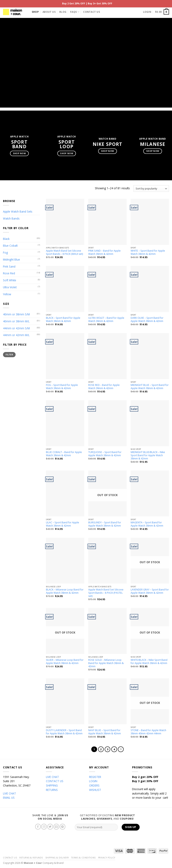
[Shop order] (151, 189)
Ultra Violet (10, 287)
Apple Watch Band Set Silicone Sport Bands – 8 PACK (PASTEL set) (106, 593)
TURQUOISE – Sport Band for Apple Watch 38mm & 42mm (105, 454)
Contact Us (91, 12)
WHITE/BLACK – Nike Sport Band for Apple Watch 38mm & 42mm (149, 662)
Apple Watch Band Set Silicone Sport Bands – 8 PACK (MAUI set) (64, 252)
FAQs (75, 12)
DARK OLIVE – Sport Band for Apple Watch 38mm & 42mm (147, 320)
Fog (5, 253)
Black (6, 239)
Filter (9, 355)
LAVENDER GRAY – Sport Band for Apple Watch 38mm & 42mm (150, 591)
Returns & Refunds (31, 858)
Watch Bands (11, 218)
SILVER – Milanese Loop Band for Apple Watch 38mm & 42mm (65, 662)
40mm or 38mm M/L (16, 321)
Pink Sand (9, 266)
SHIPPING (52, 785)
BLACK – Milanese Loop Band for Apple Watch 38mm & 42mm (65, 591)
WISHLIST (95, 790)
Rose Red (9, 273)
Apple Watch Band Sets (18, 211)
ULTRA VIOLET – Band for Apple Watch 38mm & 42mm (106, 320)
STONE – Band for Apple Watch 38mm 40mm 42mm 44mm (148, 732)
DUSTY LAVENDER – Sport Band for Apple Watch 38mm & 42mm (64, 732)
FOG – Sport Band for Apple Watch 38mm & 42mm (62, 387)
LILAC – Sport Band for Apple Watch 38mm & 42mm (63, 524)
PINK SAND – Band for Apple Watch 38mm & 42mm (104, 252)
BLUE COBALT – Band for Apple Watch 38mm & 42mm (64, 454)
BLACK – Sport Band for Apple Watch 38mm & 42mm (63, 320)
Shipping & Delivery (57, 858)
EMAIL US (9, 798)
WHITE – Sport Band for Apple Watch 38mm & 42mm (148, 252)
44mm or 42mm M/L (16, 335)
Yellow (7, 294)
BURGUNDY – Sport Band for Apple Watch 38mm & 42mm (105, 524)
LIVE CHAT (9, 793)
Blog (63, 12)
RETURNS (52, 790)
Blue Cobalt (10, 246)
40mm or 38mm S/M (16, 314)
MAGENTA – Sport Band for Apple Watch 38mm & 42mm (147, 524)
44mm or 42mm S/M (16, 328)
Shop (35, 12)
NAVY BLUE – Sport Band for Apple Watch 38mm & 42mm (105, 732)
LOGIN (93, 781)
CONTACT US (55, 781)
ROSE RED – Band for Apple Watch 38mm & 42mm (104, 387)
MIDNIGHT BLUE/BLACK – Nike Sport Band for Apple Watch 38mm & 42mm (148, 455)
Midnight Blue (11, 259)
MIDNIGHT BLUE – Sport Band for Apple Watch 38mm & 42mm (150, 387)
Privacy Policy (107, 858)
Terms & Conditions (83, 858)
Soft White (10, 280)
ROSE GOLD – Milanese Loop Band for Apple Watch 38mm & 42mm (106, 663)
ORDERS (94, 785)
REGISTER (95, 777)
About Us (49, 12)
